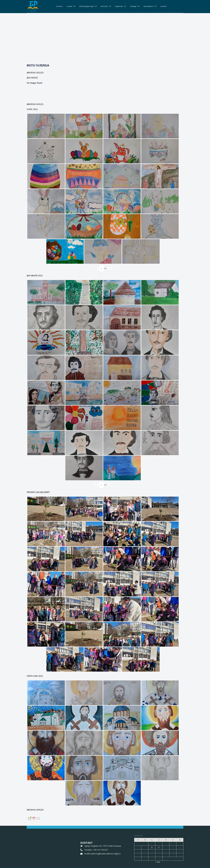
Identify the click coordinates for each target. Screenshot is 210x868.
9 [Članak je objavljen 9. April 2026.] (159, 847)
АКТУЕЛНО (104, 6)
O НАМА (69, 6)
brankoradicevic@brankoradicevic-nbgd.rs (103, 854)
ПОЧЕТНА (59, 6)
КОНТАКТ (163, 6)
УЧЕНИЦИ (133, 6)
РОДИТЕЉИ (119, 6)
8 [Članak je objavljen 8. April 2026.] (152, 847)
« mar (158, 862)
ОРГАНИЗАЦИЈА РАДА (86, 6)
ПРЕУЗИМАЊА (148, 6)
